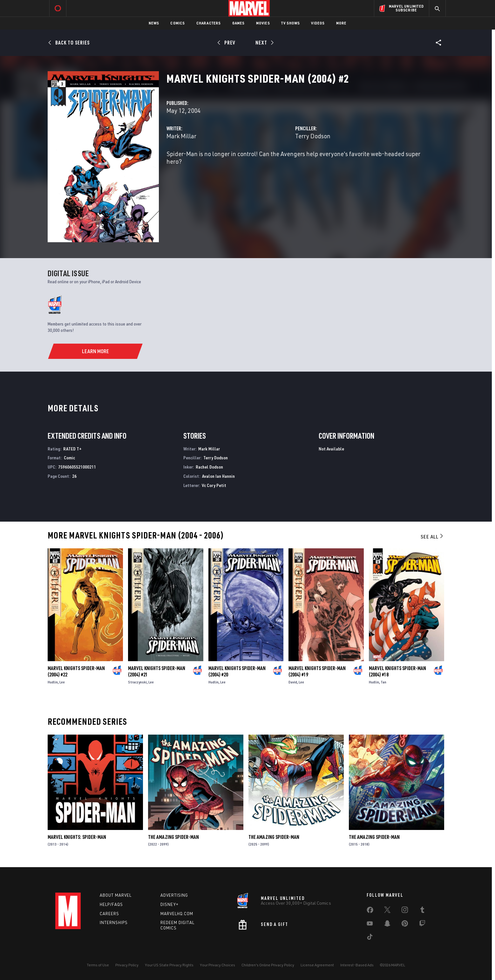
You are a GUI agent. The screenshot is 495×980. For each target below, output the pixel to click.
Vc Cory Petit (214, 485)
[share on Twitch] (422, 925)
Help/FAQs (111, 904)
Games (238, 23)
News (154, 23)
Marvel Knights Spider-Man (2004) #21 (157, 671)
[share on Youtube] (370, 925)
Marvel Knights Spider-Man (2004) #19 (317, 671)
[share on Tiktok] (370, 938)
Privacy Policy (127, 965)
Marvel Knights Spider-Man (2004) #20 (237, 671)
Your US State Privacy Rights (169, 965)
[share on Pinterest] (405, 925)
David (293, 682)
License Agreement (317, 965)
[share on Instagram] (405, 911)
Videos (318, 23)
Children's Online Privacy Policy (268, 965)
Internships (114, 922)
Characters (209, 23)
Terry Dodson (313, 136)
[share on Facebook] (370, 911)
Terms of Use (98, 965)
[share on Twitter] (387, 911)
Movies (263, 23)
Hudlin (53, 682)
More (341, 23)
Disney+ (170, 904)
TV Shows (291, 23)
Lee (62, 682)
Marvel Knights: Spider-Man (77, 837)
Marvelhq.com (177, 914)
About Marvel (116, 895)
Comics (177, 23)
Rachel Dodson (209, 467)
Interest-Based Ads (357, 965)
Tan (383, 682)
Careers (109, 914)
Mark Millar (181, 136)
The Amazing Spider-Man (173, 837)
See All (432, 537)
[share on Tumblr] (422, 911)
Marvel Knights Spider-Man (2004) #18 (397, 671)
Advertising (174, 895)
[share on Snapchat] (387, 925)
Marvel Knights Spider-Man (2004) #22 (76, 671)
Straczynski (137, 682)
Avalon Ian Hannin (218, 476)
